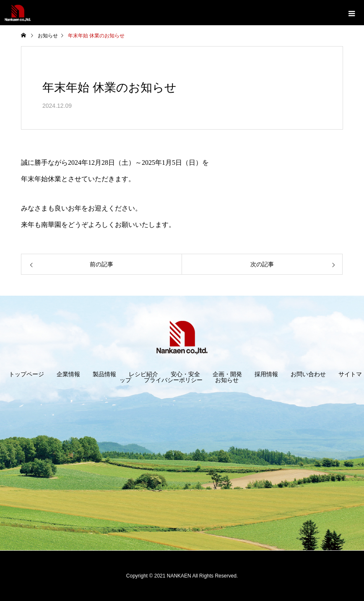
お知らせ (227, 380)
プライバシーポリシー (173, 380)
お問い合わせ (308, 374)
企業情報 (68, 374)
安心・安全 (185, 374)
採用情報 (266, 374)
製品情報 (104, 374)
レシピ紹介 (143, 374)
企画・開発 (227, 374)
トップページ (26, 374)
